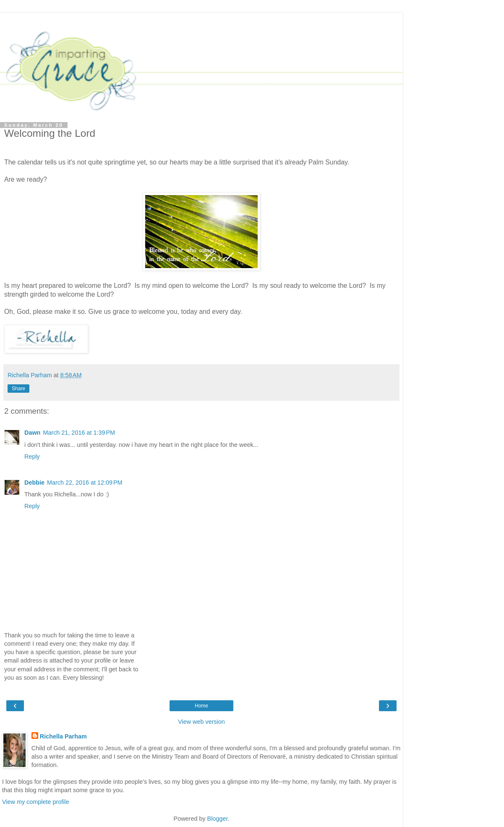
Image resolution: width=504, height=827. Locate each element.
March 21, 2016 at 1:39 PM (79, 433)
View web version (201, 722)
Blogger (218, 819)
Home (201, 706)
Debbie (34, 483)
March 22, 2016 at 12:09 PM (85, 483)
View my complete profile (36, 802)
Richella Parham (63, 736)
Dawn (32, 433)
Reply (32, 457)
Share (18, 389)
